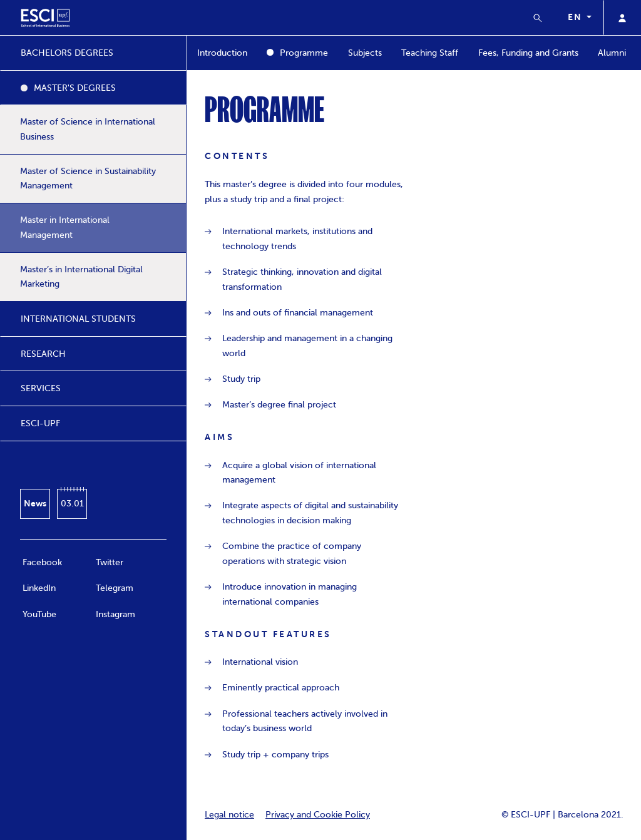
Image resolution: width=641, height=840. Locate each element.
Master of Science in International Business (88, 129)
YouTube (39, 614)
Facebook (42, 562)
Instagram (115, 614)
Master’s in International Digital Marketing (81, 277)
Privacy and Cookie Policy (318, 815)
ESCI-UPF (40, 423)
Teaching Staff (430, 53)
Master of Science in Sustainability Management (88, 179)
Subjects (365, 53)
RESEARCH (43, 354)
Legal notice (229, 815)
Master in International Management (65, 228)
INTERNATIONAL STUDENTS (78, 319)
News (35, 503)
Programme (304, 53)
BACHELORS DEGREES (67, 53)
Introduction (222, 53)
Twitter (110, 562)
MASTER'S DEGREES (75, 88)
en (576, 17)
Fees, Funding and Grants (528, 53)
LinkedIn (39, 588)
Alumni (612, 53)
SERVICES (41, 388)
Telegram (115, 588)
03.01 (72, 504)
